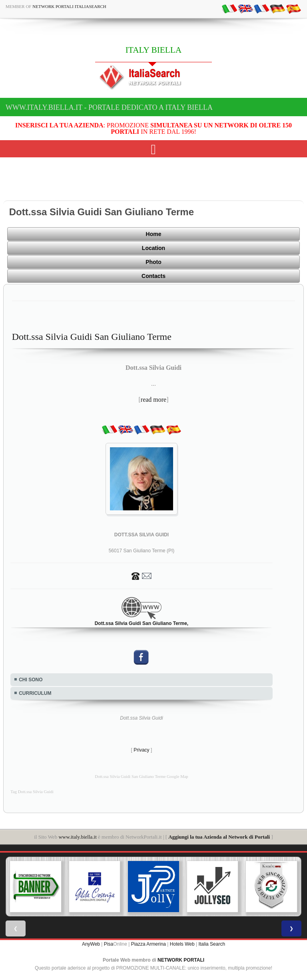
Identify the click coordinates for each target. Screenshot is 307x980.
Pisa (109, 944)
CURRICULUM (35, 693)
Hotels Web (182, 944)
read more (153, 400)
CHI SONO (31, 680)
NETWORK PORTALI (181, 960)
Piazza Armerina (149, 944)
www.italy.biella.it (77, 837)
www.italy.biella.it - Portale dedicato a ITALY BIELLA (109, 107)
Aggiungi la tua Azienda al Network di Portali (219, 837)
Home (154, 234)
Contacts (153, 276)
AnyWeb (91, 944)
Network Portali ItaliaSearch (69, 6)
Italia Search (212, 944)
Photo (153, 262)
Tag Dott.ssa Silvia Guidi (32, 792)
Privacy (141, 750)
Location (153, 248)
